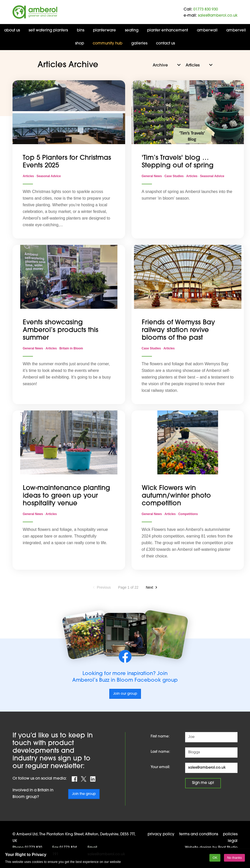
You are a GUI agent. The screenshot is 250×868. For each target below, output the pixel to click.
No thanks (234, 858)
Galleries (139, 44)
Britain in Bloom (71, 348)
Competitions (188, 514)
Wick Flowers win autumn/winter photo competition (176, 496)
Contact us (165, 44)
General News (152, 176)
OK (215, 858)
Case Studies (175, 176)
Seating (132, 31)
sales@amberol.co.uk (218, 16)
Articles (29, 176)
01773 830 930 (206, 10)
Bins (81, 31)
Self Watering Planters (48, 31)
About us (12, 31)
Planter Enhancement (168, 31)
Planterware (104, 31)
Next (150, 587)
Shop (80, 44)
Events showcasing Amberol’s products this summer (61, 330)
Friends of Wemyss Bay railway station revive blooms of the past (178, 330)
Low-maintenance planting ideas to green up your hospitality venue (66, 496)
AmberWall (207, 31)
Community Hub (108, 44)
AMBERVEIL (236, 31)
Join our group (125, 694)
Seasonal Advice (49, 176)
